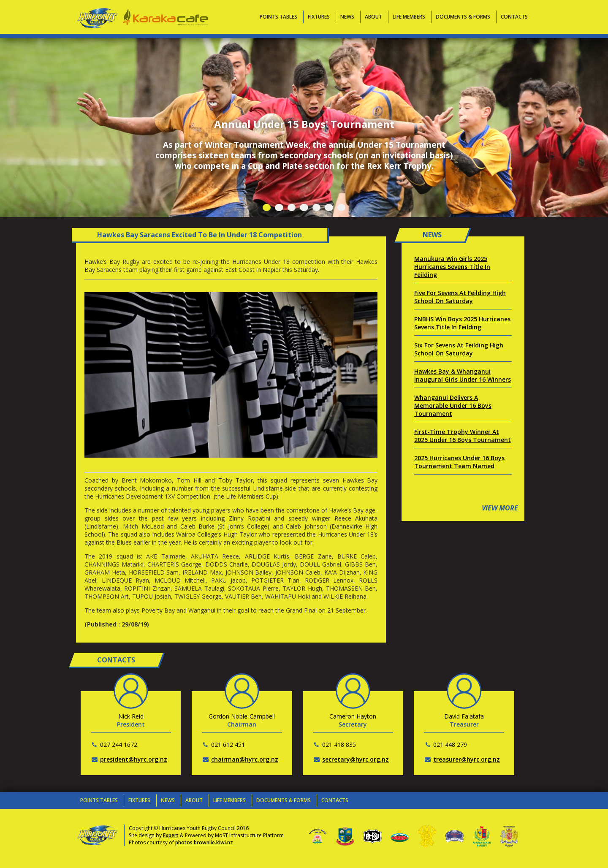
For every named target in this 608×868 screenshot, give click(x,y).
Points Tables (278, 17)
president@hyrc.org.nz (134, 759)
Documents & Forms (463, 17)
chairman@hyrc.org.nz (245, 759)
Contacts (514, 17)
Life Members (409, 17)
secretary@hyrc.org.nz (356, 759)
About (373, 17)
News (347, 17)
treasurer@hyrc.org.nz (467, 759)
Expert (171, 835)
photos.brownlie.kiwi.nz (204, 842)
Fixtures (319, 17)
